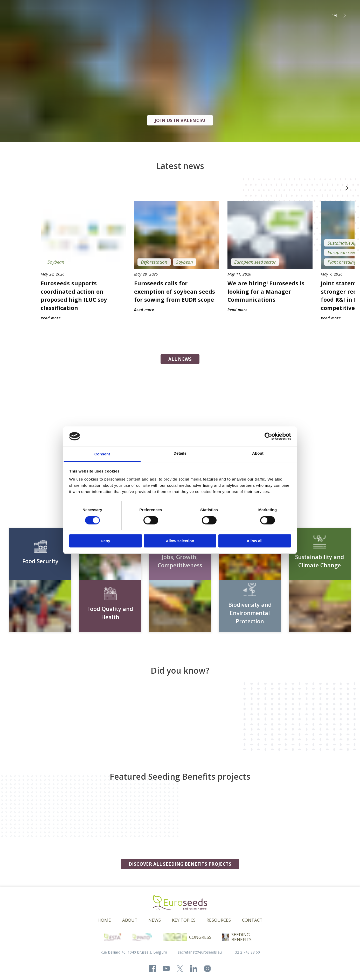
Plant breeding (342, 262)
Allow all (255, 541)
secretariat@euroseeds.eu (200, 952)
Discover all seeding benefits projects (180, 864)
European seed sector (255, 262)
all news (180, 359)
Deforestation (154, 262)
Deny (105, 541)
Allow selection (180, 541)
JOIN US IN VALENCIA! (180, 120)
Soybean (56, 262)
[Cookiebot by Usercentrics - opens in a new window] (268, 436)
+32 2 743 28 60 (246, 952)
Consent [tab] (102, 454)
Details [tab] (180, 453)
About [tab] (258, 453)
